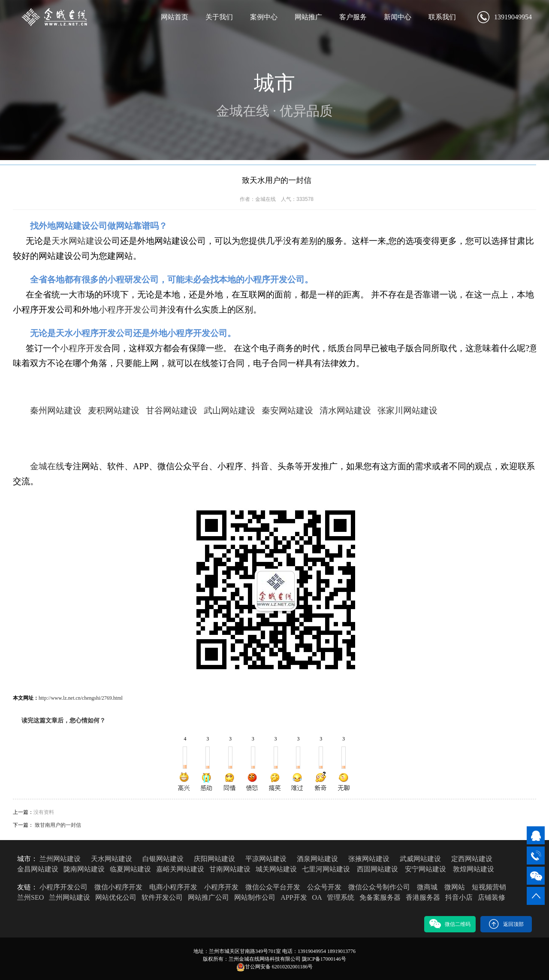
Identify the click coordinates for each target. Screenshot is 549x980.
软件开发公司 (162, 897)
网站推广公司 (208, 897)
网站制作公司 (255, 897)
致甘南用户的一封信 (58, 825)
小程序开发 (81, 348)
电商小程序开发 (173, 887)
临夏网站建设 (130, 869)
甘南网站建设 (230, 869)
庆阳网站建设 (214, 859)
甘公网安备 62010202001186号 (275, 967)
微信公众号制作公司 (379, 887)
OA (317, 897)
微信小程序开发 (118, 887)
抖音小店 (459, 897)
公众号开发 (324, 887)
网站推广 (308, 17)
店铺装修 (492, 897)
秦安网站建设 (287, 410)
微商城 (427, 887)
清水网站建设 (345, 410)
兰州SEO (30, 897)
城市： (27, 859)
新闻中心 (398, 17)
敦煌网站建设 (474, 869)
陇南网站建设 (84, 869)
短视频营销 (489, 887)
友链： (27, 887)
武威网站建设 (420, 859)
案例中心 (264, 17)
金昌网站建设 (38, 869)
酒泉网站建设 (317, 859)
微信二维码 (450, 924)
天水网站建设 (77, 241)
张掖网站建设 (369, 859)
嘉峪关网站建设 (180, 869)
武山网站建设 (229, 410)
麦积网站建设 (114, 410)
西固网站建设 (377, 869)
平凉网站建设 (266, 859)
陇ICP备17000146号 (324, 959)
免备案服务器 (380, 897)
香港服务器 (423, 897)
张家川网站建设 (407, 410)
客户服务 (353, 17)
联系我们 (442, 17)
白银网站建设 (163, 859)
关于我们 (219, 17)
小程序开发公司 (129, 309)
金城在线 (47, 466)
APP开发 (294, 897)
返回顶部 (506, 924)
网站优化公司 (116, 897)
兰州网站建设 (60, 859)
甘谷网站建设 (172, 410)
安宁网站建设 (425, 869)
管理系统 (341, 897)
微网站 (455, 887)
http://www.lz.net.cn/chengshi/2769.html (81, 698)
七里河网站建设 (326, 869)
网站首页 (175, 17)
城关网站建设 (276, 869)
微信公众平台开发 (273, 887)
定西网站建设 (472, 859)
